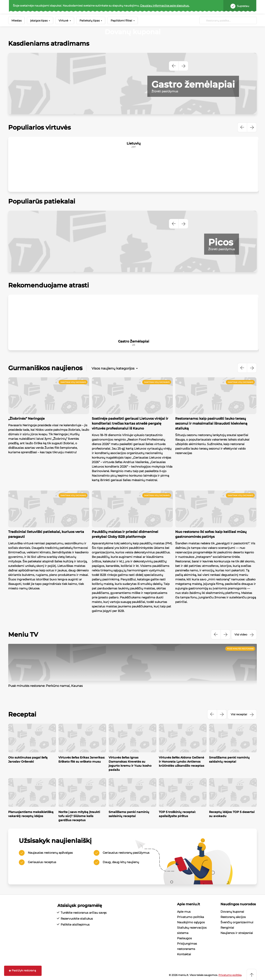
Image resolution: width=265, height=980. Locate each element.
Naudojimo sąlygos (191, 922)
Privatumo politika (191, 917)
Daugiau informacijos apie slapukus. (165, 6)
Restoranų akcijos (233, 917)
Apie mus (184, 912)
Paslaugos (184, 938)
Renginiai (227, 928)
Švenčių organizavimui (237, 922)
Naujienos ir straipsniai (237, 933)
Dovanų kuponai (232, 912)
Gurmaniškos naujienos (45, 368)
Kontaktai (184, 954)
